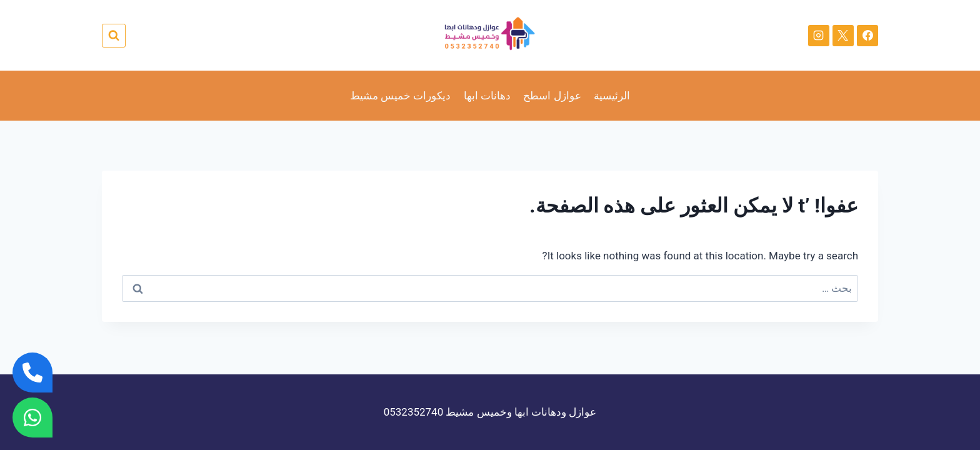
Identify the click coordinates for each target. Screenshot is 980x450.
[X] (843, 36)
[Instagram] (819, 36)
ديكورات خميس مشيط (400, 96)
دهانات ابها (487, 96)
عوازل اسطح (552, 96)
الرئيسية (612, 96)
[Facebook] (867, 36)
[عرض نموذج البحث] (114, 36)
